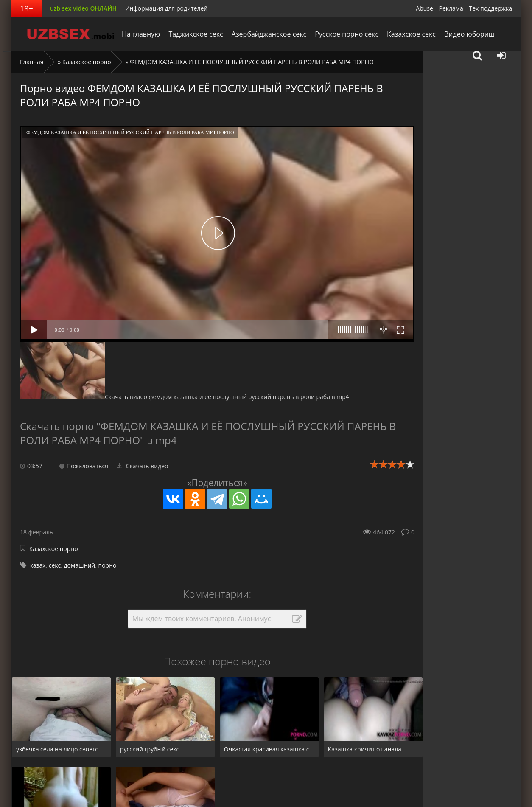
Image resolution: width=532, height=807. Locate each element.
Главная (32, 62)
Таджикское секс (196, 34)
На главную (141, 34)
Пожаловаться (84, 466)
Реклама (451, 8)
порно (107, 565)
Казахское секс (411, 34)
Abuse (424, 8)
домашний (80, 565)
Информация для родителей (166, 8)
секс (55, 565)
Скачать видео (143, 466)
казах (38, 565)
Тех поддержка (491, 8)
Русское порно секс (347, 34)
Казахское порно (87, 62)
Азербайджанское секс (269, 34)
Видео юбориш (469, 34)
